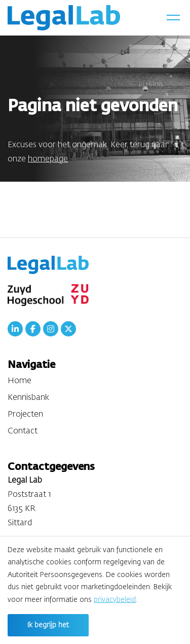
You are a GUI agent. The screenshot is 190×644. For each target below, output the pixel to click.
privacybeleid (115, 600)
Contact (23, 431)
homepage (48, 159)
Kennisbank (28, 398)
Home (20, 381)
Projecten (25, 415)
